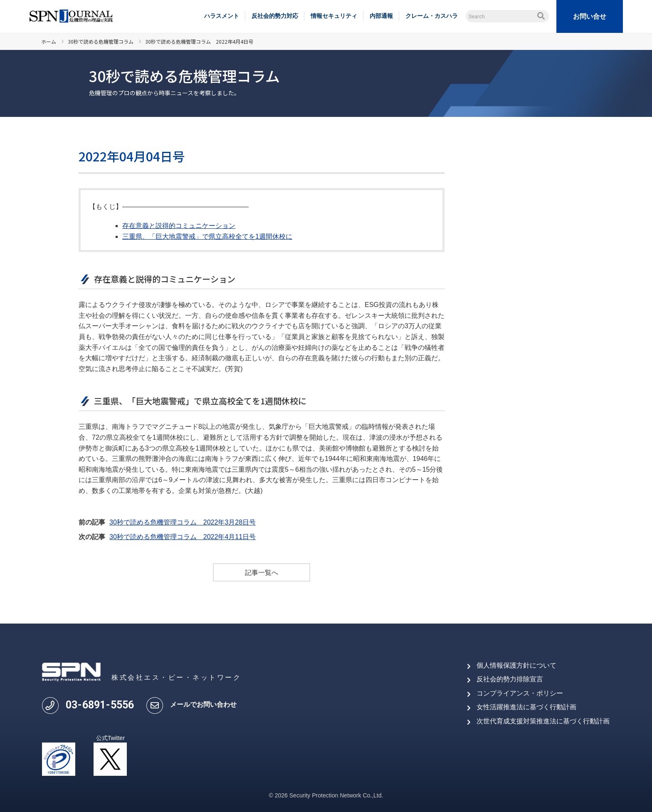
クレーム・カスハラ (432, 16)
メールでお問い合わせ (203, 704)
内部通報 (381, 16)
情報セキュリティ (334, 16)
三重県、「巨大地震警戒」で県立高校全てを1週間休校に (207, 236)
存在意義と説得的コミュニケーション (179, 226)
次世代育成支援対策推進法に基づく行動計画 (543, 721)
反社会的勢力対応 (275, 16)
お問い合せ (590, 16)
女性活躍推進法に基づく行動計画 (526, 707)
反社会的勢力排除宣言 (510, 679)
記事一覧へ (262, 573)
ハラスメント (222, 16)
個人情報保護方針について (516, 665)
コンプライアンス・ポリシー (520, 693)
